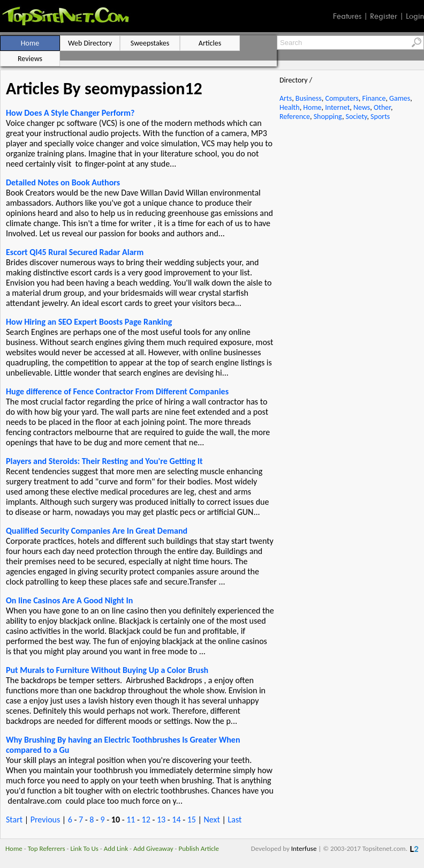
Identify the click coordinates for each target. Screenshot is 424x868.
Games (400, 98)
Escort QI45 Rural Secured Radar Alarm (75, 252)
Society (357, 117)
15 (192, 820)
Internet (337, 107)
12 (146, 820)
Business (309, 98)
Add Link (116, 848)
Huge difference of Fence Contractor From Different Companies (117, 391)
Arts (286, 98)
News (362, 107)
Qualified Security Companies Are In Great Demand (97, 531)
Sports (380, 117)
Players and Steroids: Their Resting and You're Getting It (104, 461)
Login (415, 16)
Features (347, 16)
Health (290, 107)
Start (14, 820)
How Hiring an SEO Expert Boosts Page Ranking (89, 322)
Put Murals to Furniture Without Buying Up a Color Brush (107, 670)
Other (382, 107)
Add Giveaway (153, 848)
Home (312, 107)
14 (176, 820)
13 (161, 820)
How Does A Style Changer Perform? (70, 113)
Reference (295, 117)
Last (234, 820)
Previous (46, 820)
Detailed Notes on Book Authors (63, 182)
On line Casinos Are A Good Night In (69, 600)
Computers (342, 98)
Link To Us (84, 848)
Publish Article (199, 848)
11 (131, 820)
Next (211, 820)
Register (384, 16)
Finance (374, 98)
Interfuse (304, 848)
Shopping (328, 117)
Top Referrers (47, 848)
